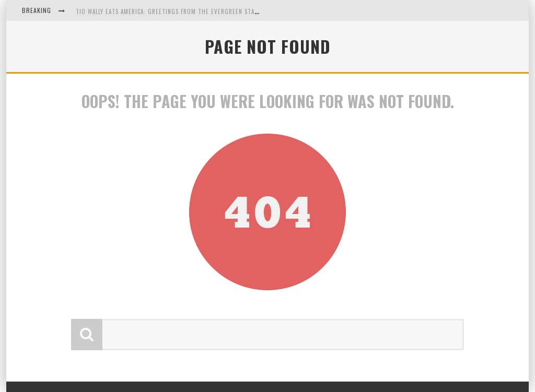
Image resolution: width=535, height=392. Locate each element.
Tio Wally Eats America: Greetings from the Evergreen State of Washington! (193, 11)
